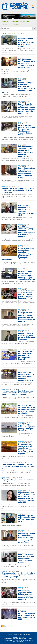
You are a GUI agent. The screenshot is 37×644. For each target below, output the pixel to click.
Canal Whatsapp (15, 25)
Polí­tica (20, 101)
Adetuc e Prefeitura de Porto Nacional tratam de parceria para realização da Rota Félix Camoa (26, 295)
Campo (20, 57)
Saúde (20, 350)
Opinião (3, 477)
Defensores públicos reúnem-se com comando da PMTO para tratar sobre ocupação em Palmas (27, 275)
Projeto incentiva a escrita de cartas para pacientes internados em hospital (26, 355)
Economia (21, 224)
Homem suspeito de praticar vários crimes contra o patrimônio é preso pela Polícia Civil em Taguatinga (18, 575)
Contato (29, 22)
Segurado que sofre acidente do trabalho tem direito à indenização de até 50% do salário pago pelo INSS (27, 497)
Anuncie (22, 22)
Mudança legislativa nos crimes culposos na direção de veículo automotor (18, 480)
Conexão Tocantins (18, 637)
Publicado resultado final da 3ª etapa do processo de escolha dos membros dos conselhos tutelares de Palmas (17, 393)
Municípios (5, 25)
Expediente (15, 22)
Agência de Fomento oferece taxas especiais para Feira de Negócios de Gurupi (26, 42)
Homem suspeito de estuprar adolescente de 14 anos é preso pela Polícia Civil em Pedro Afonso (18, 190)
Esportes (21, 422)
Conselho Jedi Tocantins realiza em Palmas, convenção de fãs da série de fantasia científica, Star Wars (27, 595)
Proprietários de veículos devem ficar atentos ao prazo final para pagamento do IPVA (26, 376)
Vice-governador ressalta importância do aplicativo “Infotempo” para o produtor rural (27, 63)
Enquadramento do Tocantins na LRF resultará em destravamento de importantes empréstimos (26, 151)
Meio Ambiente (22, 442)
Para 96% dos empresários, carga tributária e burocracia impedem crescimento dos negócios (26, 232)
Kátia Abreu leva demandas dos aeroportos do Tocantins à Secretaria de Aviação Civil (27, 210)
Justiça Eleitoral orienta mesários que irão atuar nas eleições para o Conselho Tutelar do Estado (27, 130)
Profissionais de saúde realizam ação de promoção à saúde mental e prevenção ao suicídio (27, 409)
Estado (20, 36)
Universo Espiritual (7, 463)
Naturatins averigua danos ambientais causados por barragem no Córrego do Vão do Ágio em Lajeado (27, 449)
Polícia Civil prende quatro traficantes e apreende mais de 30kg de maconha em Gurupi (27, 558)
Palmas (3, 389)
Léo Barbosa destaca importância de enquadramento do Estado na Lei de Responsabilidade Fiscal (26, 173)
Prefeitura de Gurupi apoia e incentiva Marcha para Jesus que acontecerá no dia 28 (18, 466)
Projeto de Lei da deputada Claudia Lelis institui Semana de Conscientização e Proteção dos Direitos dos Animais (27, 109)
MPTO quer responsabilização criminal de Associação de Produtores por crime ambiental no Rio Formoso (18, 86)
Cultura (21, 588)
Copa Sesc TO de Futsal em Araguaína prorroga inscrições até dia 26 (26, 428)
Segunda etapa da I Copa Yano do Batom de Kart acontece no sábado (26, 519)
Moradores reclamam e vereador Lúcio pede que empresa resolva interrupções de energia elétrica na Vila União (27, 538)
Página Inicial (6, 22)
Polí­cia (3, 187)
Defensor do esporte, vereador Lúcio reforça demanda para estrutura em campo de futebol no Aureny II (27, 317)
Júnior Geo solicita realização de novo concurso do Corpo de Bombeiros (27, 336)
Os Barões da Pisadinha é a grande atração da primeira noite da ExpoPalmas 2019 (27, 615)
